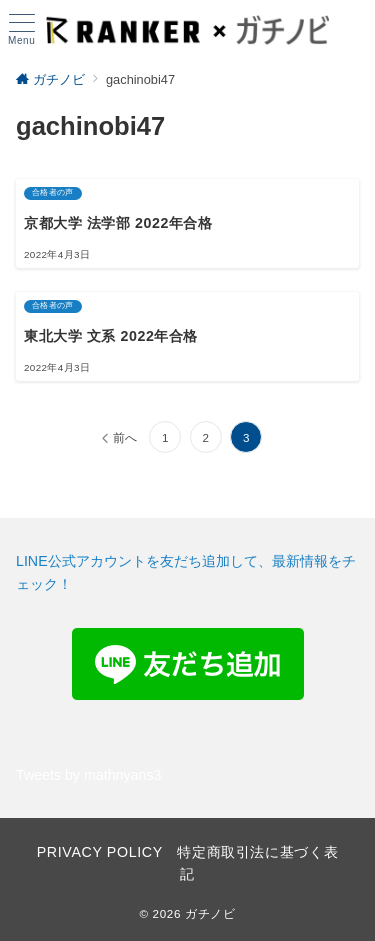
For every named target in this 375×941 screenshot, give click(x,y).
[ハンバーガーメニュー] (21, 30)
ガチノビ (210, 913)
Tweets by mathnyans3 (88, 775)
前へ (125, 437)
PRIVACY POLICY (100, 852)
